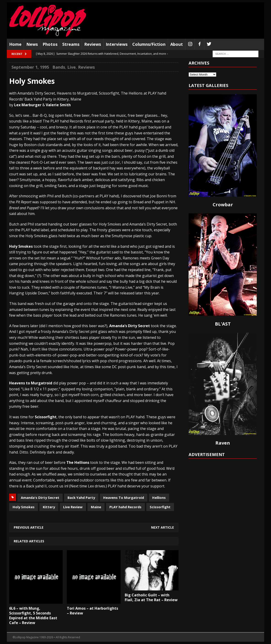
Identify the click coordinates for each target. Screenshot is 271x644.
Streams (71, 44)
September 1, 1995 (30, 67)
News (32, 44)
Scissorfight (160, 507)
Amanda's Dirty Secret (40, 497)
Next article (163, 527)
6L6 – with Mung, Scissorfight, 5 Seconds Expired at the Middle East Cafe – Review (33, 615)
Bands (59, 67)
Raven (223, 443)
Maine (96, 507)
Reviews (93, 44)
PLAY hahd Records (125, 507)
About (177, 44)
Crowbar (223, 205)
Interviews (117, 44)
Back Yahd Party (81, 497)
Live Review (73, 507)
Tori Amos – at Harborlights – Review (92, 611)
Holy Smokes (24, 507)
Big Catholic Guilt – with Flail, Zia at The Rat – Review (151, 597)
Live (72, 67)
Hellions (159, 497)
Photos (50, 44)
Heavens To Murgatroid (124, 497)
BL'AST (223, 324)
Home (15, 44)
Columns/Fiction (149, 44)
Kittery (49, 507)
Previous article (29, 527)
